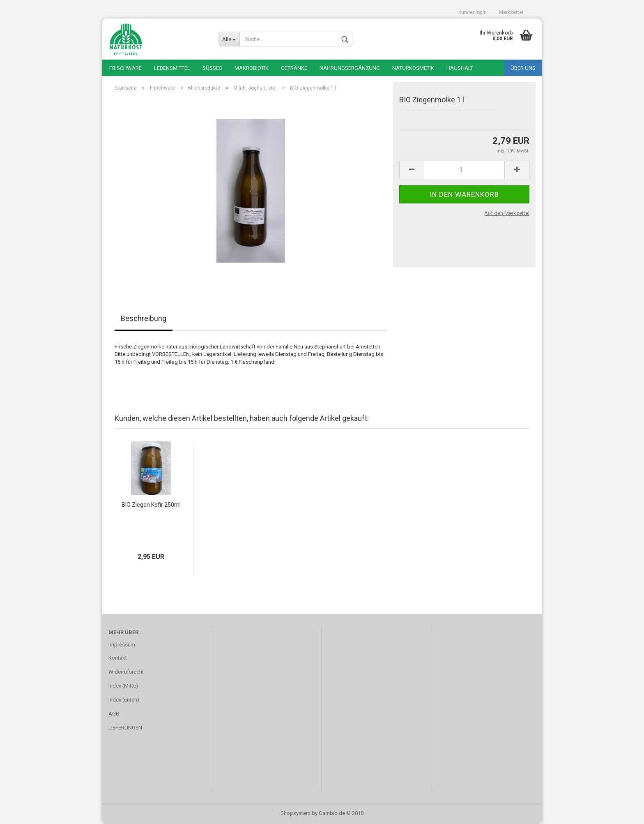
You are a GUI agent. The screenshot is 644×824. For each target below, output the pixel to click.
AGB (114, 714)
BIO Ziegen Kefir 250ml (151, 505)
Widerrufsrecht (126, 672)
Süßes (212, 68)
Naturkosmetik (413, 68)
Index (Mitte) (123, 686)
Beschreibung (144, 318)
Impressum (122, 645)
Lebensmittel (172, 68)
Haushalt (460, 68)
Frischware (125, 68)
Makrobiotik (252, 68)
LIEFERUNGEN (125, 728)
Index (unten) (124, 700)
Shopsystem (296, 813)
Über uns (523, 68)
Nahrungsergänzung (350, 68)
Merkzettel (511, 12)
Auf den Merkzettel (507, 213)
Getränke (294, 68)
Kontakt (118, 658)
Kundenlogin (473, 12)
